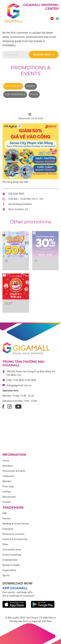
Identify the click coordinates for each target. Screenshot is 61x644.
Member (7, 481)
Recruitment (9, 497)
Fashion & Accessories (15, 539)
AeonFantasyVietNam (20, 204)
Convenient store (12, 550)
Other (5, 544)
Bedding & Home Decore (16, 524)
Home (6, 461)
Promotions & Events (31, 71)
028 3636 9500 (16, 194)
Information (14, 455)
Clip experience (15, 94)
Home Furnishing (12, 555)
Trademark (8, 476)
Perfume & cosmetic (14, 534)
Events (31, 86)
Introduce (8, 466)
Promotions (13, 86)
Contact (7, 502)
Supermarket (9, 570)
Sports (6, 575)
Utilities (7, 492)
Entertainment (10, 560)
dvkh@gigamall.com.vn (19, 385)
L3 (26, 209)
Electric (7, 518)
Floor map (8, 486)
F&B (5, 513)
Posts (34, 94)
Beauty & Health (11, 565)
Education (8, 529)
